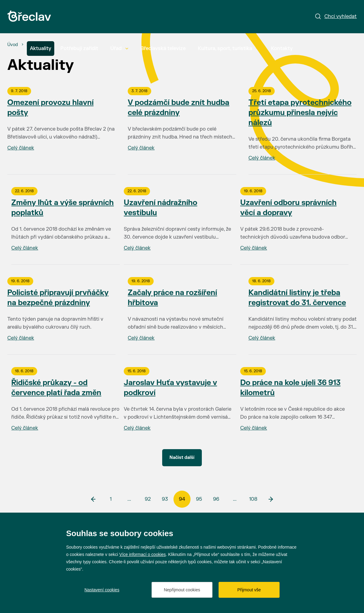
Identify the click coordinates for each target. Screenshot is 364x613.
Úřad (119, 49)
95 (199, 499)
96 (216, 499)
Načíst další (182, 458)
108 (253, 499)
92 (148, 499)
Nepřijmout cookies (182, 590)
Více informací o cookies (143, 554)
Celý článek (21, 148)
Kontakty (282, 49)
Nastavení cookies (102, 590)
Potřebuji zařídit (79, 49)
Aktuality (41, 49)
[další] (270, 499)
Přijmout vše (249, 590)
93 (165, 499)
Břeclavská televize (163, 49)
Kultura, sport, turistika (228, 49)
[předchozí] (94, 499)
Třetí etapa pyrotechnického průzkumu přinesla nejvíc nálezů (300, 113)
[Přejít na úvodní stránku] (29, 16)
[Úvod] (13, 45)
